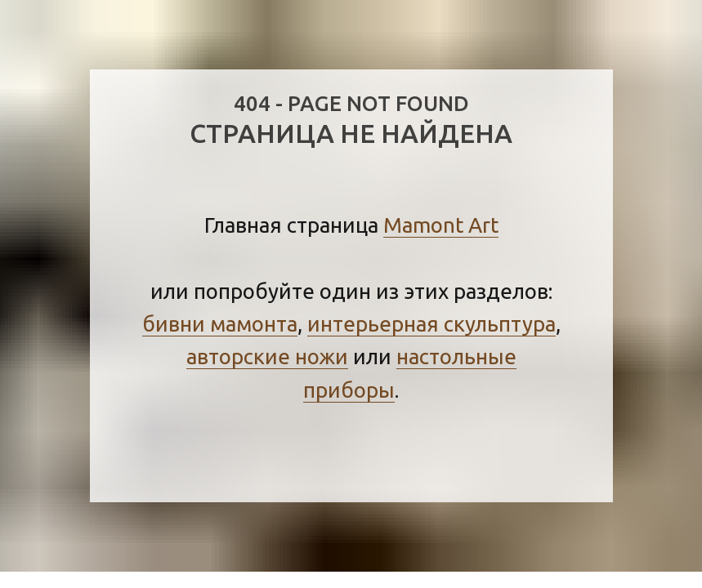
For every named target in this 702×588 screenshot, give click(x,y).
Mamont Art (441, 225)
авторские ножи (267, 356)
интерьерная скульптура (431, 324)
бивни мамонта (220, 324)
